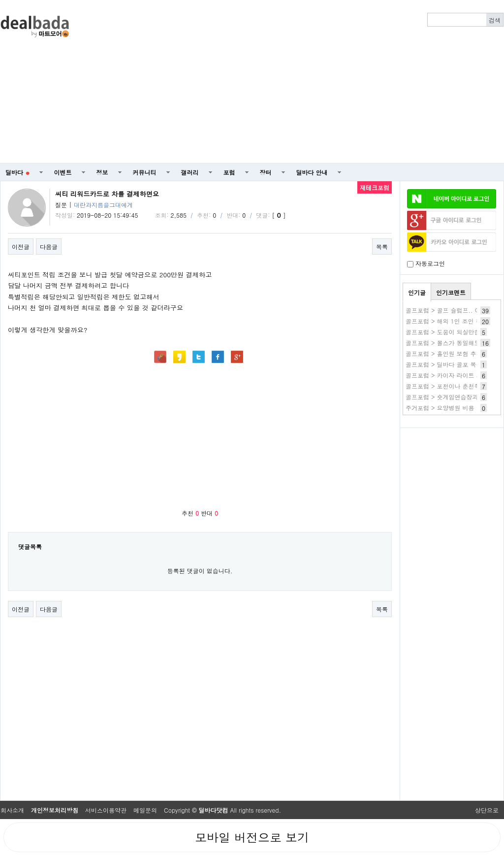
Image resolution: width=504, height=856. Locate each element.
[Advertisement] (311, 82)
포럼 (229, 172)
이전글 (21, 247)
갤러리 (190, 172)
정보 (102, 172)
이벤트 (63, 172)
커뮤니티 (145, 172)
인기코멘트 (451, 292)
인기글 (417, 292)
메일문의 (145, 810)
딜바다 (17, 172)
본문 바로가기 (0, 0)
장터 (266, 172)
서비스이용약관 (106, 810)
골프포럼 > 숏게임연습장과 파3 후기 (455, 397)
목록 (382, 247)
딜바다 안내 (312, 172)
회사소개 (12, 810)
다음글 (49, 247)
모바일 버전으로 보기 (252, 837)
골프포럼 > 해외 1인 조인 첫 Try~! (452, 321)
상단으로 (487, 810)
